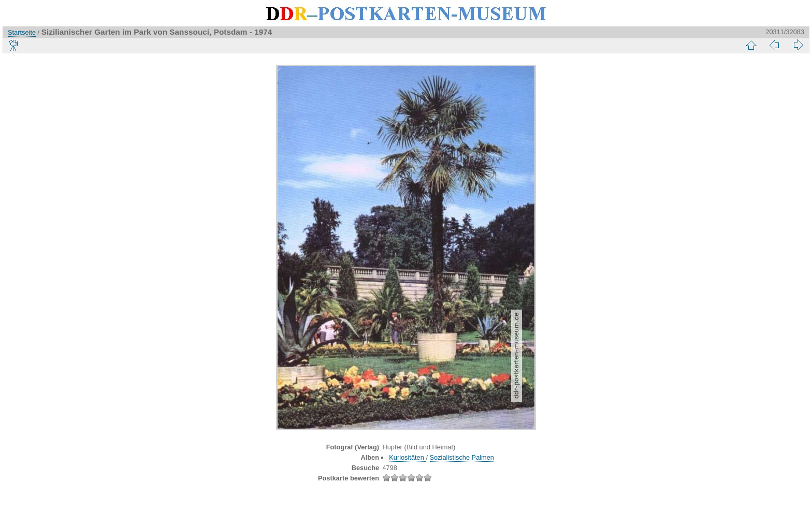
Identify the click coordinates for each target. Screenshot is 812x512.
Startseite (22, 32)
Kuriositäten (407, 457)
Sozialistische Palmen (462, 457)
